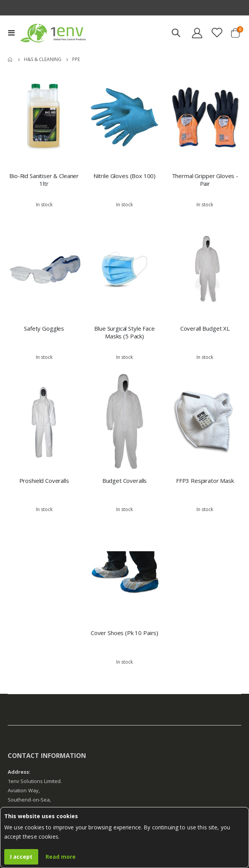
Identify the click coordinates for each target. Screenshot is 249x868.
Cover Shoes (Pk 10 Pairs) (124, 633)
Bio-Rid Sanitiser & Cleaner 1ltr (44, 180)
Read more (61, 857)
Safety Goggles (44, 328)
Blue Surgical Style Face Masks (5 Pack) (124, 332)
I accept (21, 857)
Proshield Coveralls (44, 481)
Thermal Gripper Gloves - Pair (205, 180)
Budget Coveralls (125, 481)
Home (10, 59)
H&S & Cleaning (43, 59)
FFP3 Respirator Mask (205, 481)
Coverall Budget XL (205, 328)
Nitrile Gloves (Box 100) (124, 176)
